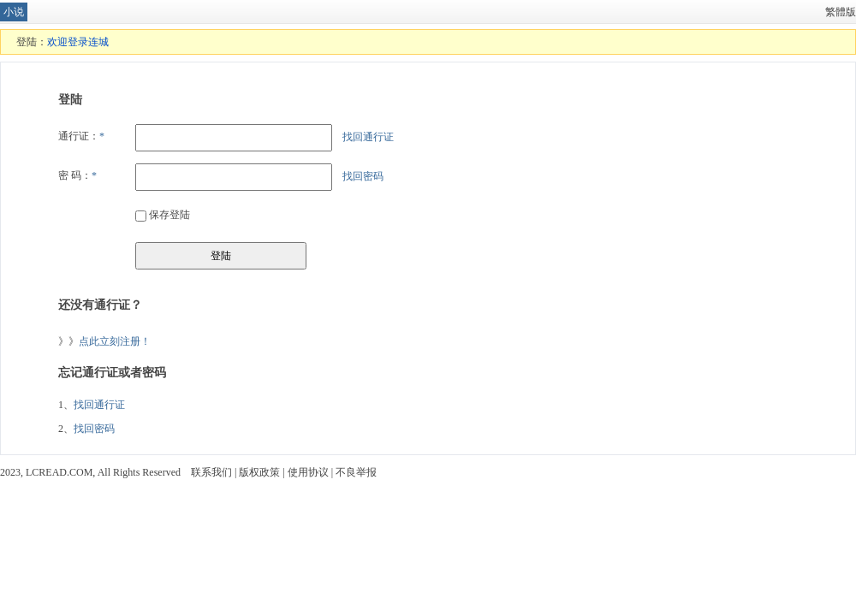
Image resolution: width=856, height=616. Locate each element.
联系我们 (211, 472)
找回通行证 (368, 137)
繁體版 (841, 12)
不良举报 (356, 472)
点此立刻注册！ (115, 341)
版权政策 (259, 472)
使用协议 (308, 472)
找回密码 (363, 176)
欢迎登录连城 (78, 42)
